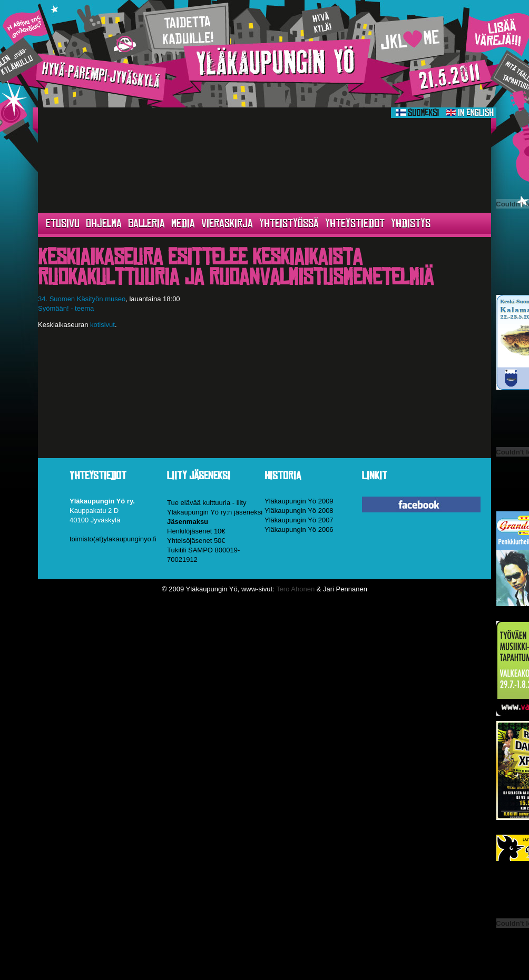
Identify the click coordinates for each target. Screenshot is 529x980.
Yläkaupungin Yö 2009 (299, 501)
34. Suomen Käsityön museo (82, 299)
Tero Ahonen (295, 589)
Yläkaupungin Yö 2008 (299, 511)
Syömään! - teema (66, 308)
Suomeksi (417, 113)
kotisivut (102, 325)
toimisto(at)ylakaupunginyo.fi (113, 539)
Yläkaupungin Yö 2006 (299, 529)
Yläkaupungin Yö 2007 (299, 520)
